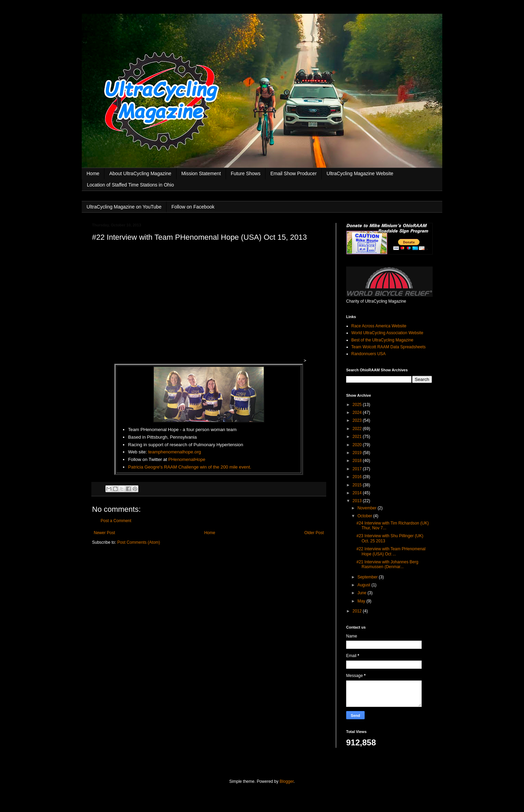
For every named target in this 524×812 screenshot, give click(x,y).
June (362, 593)
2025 (358, 405)
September (368, 577)
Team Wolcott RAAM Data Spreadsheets (389, 347)
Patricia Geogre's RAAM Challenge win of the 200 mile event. (190, 467)
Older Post (314, 533)
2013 (358, 501)
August (364, 585)
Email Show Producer (293, 173)
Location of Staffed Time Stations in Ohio (130, 185)
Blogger (287, 781)
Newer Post (104, 533)
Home (93, 173)
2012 (358, 611)
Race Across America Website (379, 326)
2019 (358, 453)
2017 (358, 469)
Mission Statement (201, 173)
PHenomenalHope (187, 459)
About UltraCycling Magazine (140, 173)
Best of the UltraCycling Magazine (382, 340)
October (365, 516)
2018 (358, 461)
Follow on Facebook (193, 207)
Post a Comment (116, 521)
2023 (358, 420)
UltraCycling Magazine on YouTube (124, 207)
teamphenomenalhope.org (174, 452)
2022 (358, 429)
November (368, 508)
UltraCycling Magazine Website (360, 173)
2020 (358, 445)
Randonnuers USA (368, 354)
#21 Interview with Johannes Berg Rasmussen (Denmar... (387, 564)
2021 (358, 437)
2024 (358, 413)
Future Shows (246, 173)
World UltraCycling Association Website (387, 333)
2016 (358, 477)
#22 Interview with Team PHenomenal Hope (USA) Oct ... (391, 551)
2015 (358, 485)
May (362, 601)
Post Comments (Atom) (139, 542)
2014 (358, 493)
